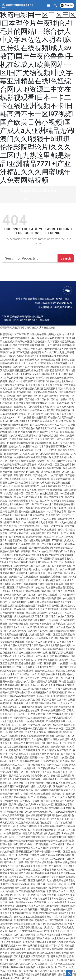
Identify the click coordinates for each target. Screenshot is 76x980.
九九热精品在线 (36, 635)
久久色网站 (38, 739)
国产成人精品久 (59, 399)
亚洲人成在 (46, 772)
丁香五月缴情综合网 (64, 689)
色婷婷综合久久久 (48, 374)
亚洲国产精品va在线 (22, 953)
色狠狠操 (32, 573)
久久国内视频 (8, 891)
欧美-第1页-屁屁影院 (35, 913)
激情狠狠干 (45, 638)
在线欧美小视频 (15, 399)
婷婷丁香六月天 (55, 946)
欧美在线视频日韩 (51, 360)
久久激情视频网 (27, 461)
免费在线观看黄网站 (11, 692)
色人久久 (53, 812)
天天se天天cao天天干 (56, 428)
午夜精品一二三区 (21, 689)
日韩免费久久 (29, 569)
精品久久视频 (35, 389)
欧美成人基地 (29, 490)
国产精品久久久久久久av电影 (16, 656)
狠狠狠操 (26, 551)
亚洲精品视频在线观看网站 (37, 591)
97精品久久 (54, 417)
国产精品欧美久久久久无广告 (32, 866)
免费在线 (68, 381)
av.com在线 (43, 931)
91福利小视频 (14, 667)
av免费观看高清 (27, 483)
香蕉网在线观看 (9, 363)
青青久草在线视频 (33, 833)
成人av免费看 (45, 569)
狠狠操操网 (43, 479)
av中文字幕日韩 (51, 870)
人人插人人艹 (65, 703)
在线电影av (20, 407)
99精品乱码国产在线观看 (20, 671)
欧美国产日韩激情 (10, 794)
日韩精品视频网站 (61, 504)
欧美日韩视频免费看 (60, 410)
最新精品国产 (32, 486)
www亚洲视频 (67, 812)
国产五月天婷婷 (50, 620)
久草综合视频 (45, 584)
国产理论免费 (19, 830)
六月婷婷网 (55, 866)
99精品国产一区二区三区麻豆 (57, 678)
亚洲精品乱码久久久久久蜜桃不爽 (53, 508)
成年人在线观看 (52, 833)
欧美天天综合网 (39, 888)
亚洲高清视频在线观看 (52, 649)
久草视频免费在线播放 (26, 403)
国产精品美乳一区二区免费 (48, 844)
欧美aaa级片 (44, 555)
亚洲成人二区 (8, 866)
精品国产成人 (24, 823)
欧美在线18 (18, 421)
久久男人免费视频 (33, 692)
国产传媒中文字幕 (47, 895)
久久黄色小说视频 (16, 562)
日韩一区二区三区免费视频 (31, 880)
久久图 (61, 663)
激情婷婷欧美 (11, 801)
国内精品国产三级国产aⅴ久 (30, 757)
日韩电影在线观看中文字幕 (52, 595)
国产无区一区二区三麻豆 (43, 519)
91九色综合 (38, 587)
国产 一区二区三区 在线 (37, 504)
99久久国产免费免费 (36, 812)
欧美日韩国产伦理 (49, 396)
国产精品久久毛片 (38, 631)
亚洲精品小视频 (27, 663)
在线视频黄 (6, 497)
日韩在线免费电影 (33, 537)
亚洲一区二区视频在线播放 (24, 837)
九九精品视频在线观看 (59, 880)
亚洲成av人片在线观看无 (22, 577)
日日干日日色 (19, 725)
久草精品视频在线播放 (45, 392)
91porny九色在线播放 (31, 707)
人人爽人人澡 (28, 454)
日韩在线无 (15, 490)
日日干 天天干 (28, 479)
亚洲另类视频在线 (47, 826)
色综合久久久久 (18, 446)
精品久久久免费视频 (52, 685)
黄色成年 (30, 378)
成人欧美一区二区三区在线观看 (55, 465)
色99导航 (63, 873)
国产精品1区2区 (51, 725)
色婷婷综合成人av (30, 360)
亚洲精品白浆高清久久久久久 (27, 924)
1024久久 (33, 562)
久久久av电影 (50, 906)
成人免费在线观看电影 (40, 917)
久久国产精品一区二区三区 (19, 493)
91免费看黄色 (12, 620)
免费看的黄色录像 (30, 620)
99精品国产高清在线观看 (53, 559)
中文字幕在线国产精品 (19, 974)
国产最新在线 (14, 638)
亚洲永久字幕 (11, 374)
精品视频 (52, 913)
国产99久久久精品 (14, 862)
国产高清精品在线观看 (12, 385)
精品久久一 (15, 381)
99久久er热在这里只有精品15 (48, 551)
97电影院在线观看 (24, 920)
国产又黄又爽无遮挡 (48, 544)
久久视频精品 (53, 515)
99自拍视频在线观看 (18, 425)
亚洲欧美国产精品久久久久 (15, 682)
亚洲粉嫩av (17, 504)
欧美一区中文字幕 (54, 526)
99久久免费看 (12, 479)
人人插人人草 (42, 501)
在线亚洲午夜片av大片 (35, 410)
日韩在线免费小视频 (34, 946)
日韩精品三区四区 (53, 446)
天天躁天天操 (58, 747)
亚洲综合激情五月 (28, 606)
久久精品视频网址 (44, 363)
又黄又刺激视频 (15, 783)
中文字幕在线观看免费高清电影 (31, 457)
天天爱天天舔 (26, 363)
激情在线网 (34, 710)
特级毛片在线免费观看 (50, 490)
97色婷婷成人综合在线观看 (36, 794)
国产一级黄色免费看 (41, 624)
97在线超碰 (41, 964)
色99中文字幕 (40, 808)
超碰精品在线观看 (61, 776)
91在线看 (42, 577)
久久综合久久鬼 (50, 801)
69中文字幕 (65, 421)
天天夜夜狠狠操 (32, 949)
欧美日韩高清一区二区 (52, 606)
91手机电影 (8, 757)
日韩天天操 (43, 696)
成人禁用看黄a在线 (11, 685)
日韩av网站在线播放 (39, 747)
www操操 (24, 884)
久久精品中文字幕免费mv (42, 407)
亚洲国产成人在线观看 (44, 530)
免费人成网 (20, 389)
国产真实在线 (19, 573)
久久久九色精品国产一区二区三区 (48, 425)
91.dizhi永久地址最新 (12, 486)
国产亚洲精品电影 (28, 649)
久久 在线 (40, 493)
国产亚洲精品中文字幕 (21, 501)
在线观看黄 (62, 363)
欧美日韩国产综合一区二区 (54, 533)
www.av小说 (54, 902)
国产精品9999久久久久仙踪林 (54, 768)
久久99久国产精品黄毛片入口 (41, 421)
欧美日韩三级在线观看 (26, 598)
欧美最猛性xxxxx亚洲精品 (60, 493)
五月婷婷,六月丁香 (50, 754)
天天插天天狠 (35, 841)
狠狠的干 (14, 931)
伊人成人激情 (45, 483)
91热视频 (49, 736)
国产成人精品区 (46, 935)
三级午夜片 (13, 761)
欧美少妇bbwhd (31, 685)
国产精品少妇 (40, 475)
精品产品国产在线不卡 (54, 700)
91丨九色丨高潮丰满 (47, 522)
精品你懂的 (30, 696)
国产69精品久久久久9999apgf (25, 804)
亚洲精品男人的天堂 (48, 432)
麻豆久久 (31, 613)
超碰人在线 (68, 360)
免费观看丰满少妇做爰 (59, 714)
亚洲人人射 (20, 917)
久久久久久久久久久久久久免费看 (44, 385)
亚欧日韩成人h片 (23, 844)
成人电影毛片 (30, 638)
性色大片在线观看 (51, 486)
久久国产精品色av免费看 (30, 428)
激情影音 (9, 627)
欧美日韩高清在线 (42, 443)
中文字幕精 (34, 725)
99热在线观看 (24, 392)
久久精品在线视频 (35, 721)
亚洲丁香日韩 (35, 852)
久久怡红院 (28, 522)
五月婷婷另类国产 (21, 739)
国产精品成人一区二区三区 (24, 877)
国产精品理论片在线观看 (44, 682)
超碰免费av (41, 920)
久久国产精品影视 (54, 718)
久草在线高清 (68, 609)
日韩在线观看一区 (16, 729)
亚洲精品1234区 (23, 475)
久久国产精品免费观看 (50, 573)
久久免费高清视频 (54, 692)
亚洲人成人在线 (15, 721)
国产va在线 (52, 757)
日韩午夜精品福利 (58, 631)
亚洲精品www (14, 696)
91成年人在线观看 (40, 899)
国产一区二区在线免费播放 (61, 765)
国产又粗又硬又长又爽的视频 (30, 956)
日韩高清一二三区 (21, 653)
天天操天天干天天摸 (53, 960)
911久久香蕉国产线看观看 (32, 417)
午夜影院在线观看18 (31, 526)
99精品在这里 (66, 682)
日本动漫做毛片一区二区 (18, 859)
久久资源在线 (68, 754)
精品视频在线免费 (54, 497)
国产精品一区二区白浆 (37, 399)
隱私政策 (45, 320)
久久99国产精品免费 (15, 631)
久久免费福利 (29, 768)
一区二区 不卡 (41, 656)
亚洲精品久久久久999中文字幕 (42, 609)
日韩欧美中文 (47, 877)
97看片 (54, 501)
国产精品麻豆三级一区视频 (24, 533)
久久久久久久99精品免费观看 (31, 627)
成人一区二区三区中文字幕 (58, 804)
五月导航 (60, 667)
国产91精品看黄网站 (11, 540)
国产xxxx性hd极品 (19, 899)
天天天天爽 (6, 472)
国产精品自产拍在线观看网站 (58, 949)
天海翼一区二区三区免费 (25, 772)
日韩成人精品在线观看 (21, 508)
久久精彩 (16, 410)
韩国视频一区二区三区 (36, 450)
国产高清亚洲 (47, 815)
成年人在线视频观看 (11, 949)
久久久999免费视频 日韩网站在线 (43, 732)
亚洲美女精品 (39, 367)
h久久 (34, 674)
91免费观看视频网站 (46, 660)
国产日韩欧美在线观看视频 (21, 555)
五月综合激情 (61, 953)
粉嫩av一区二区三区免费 (39, 642)
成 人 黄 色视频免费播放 (22, 432)
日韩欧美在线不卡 (41, 645)
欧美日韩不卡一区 (61, 884)
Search (66, 258)
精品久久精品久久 (45, 938)
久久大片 (6, 674)
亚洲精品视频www (11, 946)
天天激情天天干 (32, 667)
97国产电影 (15, 602)
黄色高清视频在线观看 (31, 736)
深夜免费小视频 (34, 783)
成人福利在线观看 (42, 823)
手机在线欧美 (19, 710)
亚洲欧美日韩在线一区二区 (15, 978)
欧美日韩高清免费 (49, 837)
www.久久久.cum (60, 819)
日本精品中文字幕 (46, 613)
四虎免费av (48, 667)
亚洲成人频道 (8, 580)
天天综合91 (39, 616)
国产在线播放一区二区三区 (59, 848)
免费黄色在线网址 (62, 645)
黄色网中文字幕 (53, 468)
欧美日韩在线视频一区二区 (21, 797)
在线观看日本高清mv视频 (57, 389)
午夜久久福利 (11, 526)
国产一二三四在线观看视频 (26, 960)
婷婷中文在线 (19, 909)
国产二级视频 (26, 873)
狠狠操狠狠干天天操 (58, 367)
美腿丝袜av (60, 548)
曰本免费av (36, 855)
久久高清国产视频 (62, 566)
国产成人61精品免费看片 (47, 580)
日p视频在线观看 (56, 956)
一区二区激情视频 (47, 663)
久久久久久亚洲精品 (25, 935)
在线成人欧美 (24, 808)
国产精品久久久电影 (20, 776)
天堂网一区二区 (46, 461)
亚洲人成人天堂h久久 (44, 927)
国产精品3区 (29, 381)
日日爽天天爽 (11, 454)
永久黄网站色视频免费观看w (60, 942)
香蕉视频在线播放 (30, 761)
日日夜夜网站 (19, 515)
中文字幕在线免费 (63, 823)
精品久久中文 (63, 602)
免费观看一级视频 (37, 909)
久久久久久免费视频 (11, 913)
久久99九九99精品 (11, 942)
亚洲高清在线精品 (54, 924)
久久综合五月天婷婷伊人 (62, 577)
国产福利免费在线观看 (12, 613)
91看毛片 (41, 378)
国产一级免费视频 (19, 624)
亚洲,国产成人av (43, 953)
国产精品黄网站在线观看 (37, 540)
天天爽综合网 (30, 396)
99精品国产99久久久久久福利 (20, 595)
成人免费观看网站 (61, 479)
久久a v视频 (15, 537)
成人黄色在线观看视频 (24, 584)
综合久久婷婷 (26, 971)
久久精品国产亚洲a (47, 454)
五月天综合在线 (36, 515)
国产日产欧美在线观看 (24, 544)
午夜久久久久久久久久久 (20, 964)
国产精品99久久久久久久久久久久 (32, 566)
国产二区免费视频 (14, 378)
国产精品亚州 (51, 855)
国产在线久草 (35, 446)
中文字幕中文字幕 (57, 512)
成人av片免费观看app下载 (28, 497)
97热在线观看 (28, 931)
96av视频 (19, 609)
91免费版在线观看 (48, 674)
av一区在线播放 (36, 830)
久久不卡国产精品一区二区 (50, 439)
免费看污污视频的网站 (61, 888)
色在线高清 (32, 815)
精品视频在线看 (62, 483)
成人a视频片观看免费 (41, 548)
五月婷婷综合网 (15, 678)
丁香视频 (58, 584)
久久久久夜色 (8, 808)
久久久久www (58, 931)
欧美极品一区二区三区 (52, 562)
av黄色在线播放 (50, 761)
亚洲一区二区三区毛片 (24, 895)
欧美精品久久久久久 (58, 891)
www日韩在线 (40, 653)
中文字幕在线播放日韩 (63, 862)
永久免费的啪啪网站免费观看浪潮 (18, 465)
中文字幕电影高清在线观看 (24, 754)
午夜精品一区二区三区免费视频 (17, 938)
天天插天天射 (32, 678)
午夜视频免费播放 (36, 765)
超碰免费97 (15, 750)
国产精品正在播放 (30, 801)
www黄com (6, 559)
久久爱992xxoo (29, 374)
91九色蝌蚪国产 (13, 396)
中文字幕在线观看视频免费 (21, 967)
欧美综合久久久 (41, 776)
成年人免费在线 (22, 616)
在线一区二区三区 (45, 671)
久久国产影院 (24, 927)
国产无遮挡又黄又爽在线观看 (38, 602)
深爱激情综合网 (58, 457)
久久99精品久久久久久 (47, 971)
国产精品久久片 (21, 367)
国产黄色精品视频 (49, 436)
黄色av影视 (69, 468)
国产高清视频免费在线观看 (31, 891)
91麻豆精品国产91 (38, 729)
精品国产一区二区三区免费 (59, 537)
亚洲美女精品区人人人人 (30, 848)
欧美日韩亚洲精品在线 (44, 703)
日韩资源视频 (56, 920)
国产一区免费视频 (19, 855)
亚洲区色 (45, 819)
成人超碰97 (27, 660)
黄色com (11, 417)
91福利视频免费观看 (46, 873)
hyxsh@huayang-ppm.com (57, 303)
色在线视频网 (63, 815)
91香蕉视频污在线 (56, 721)
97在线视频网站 (61, 638)
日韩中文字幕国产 (20, 645)
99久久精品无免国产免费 (55, 750)
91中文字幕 (39, 859)
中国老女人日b (24, 580)
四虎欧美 (70, 946)
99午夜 (53, 450)
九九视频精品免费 (56, 587)
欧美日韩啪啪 (24, 587)
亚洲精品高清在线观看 (61, 653)
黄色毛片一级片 (22, 703)
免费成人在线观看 (66, 938)
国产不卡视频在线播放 (50, 381)
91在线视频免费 (32, 750)
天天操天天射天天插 (55, 707)
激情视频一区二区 (47, 797)
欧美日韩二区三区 (41, 884)
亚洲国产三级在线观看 (37, 862)
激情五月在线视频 (55, 370)
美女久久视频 (14, 591)
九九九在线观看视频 (15, 747)
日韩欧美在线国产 (65, 461)
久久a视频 (64, 454)
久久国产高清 (56, 475)
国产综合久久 (54, 616)
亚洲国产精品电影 (16, 841)
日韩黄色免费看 (64, 935)
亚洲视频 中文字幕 (34, 370)
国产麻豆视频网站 (60, 656)
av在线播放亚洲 (13, 833)
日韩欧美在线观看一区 (53, 710)
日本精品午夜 (19, 743)
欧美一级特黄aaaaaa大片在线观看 (28, 902)
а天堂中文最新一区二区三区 (52, 967)
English (67, 6)
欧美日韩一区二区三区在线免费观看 (26, 714)
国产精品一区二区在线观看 (28, 718)
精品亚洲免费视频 (62, 555)
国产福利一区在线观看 (43, 779)
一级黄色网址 (21, 519)
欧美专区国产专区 (37, 743)
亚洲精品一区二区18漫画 (30, 414)
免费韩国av (32, 819)
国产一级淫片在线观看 (58, 739)
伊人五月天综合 (21, 674)
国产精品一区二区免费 (56, 841)
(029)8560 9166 (63, 307)
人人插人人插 (44, 786)
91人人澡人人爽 (32, 906)
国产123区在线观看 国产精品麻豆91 (54, 790)
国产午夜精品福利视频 (24, 786)
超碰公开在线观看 (33, 468)
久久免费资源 (8, 852)
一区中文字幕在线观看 (12, 815)
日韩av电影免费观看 (51, 598)
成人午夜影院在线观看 (61, 909)
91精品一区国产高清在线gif (55, 403)
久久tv (68, 446)
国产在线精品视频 (14, 812)
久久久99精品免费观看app (23, 436)
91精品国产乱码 (9, 707)
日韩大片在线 (63, 736)
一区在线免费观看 (14, 732)
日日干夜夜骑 (24, 530)
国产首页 (57, 794)
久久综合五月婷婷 (27, 826)
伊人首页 (5, 953)
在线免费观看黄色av (22, 790)
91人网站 (65, 761)
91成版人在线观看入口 (21, 439)
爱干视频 (21, 852)
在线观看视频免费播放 (44, 974)
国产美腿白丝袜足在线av (32, 512)
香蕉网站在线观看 (51, 472)
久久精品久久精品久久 (26, 559)
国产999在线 (14, 522)
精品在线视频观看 (21, 443)
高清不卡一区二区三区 (28, 870)
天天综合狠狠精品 (16, 635)
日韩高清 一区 (8, 826)
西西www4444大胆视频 (27, 472)
